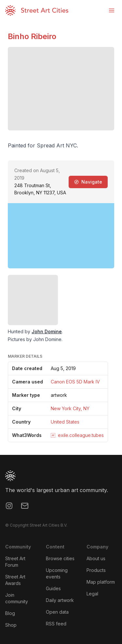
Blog (10, 613)
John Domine (47, 331)
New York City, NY (70, 408)
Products (96, 570)
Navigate (88, 182)
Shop (11, 625)
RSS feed (56, 624)
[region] (61, 236)
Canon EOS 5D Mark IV (75, 382)
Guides (53, 588)
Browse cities (60, 558)
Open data (57, 612)
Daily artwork (60, 600)
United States (65, 422)
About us (96, 558)
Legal (92, 594)
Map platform (101, 582)
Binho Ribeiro (32, 36)
